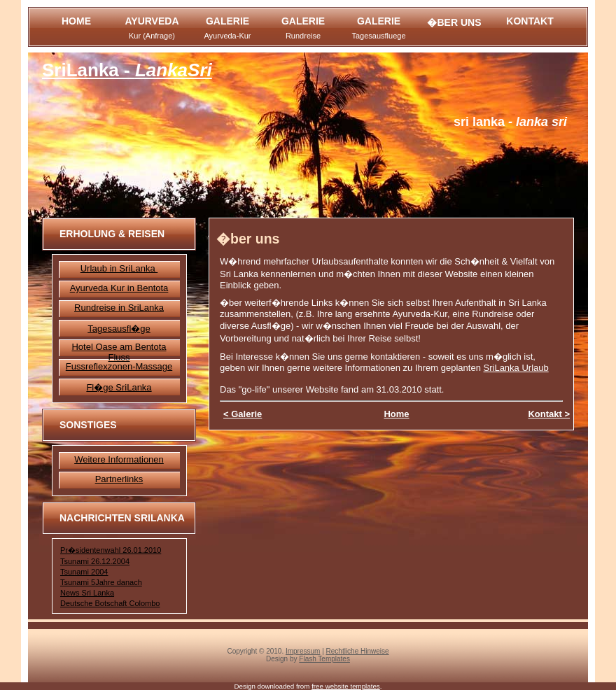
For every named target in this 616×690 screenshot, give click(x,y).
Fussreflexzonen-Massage (119, 366)
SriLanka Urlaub (516, 368)
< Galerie (243, 414)
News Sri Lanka (87, 593)
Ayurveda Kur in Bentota (119, 288)
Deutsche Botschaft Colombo (110, 603)
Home (76, 21)
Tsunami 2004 (84, 572)
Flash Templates (324, 659)
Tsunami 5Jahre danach (101, 582)
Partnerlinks (119, 479)
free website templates (346, 686)
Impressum (303, 651)
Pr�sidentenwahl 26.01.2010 (111, 550)
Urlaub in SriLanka (119, 268)
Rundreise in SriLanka (119, 308)
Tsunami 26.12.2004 (95, 561)
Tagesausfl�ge (119, 329)
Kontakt (530, 21)
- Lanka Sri (510, 122)
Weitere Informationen (119, 459)
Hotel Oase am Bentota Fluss (119, 352)
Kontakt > (549, 414)
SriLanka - (127, 70)
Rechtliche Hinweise (358, 651)
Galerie (227, 28)
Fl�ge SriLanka (119, 387)
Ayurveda (152, 28)
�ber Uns (454, 22)
